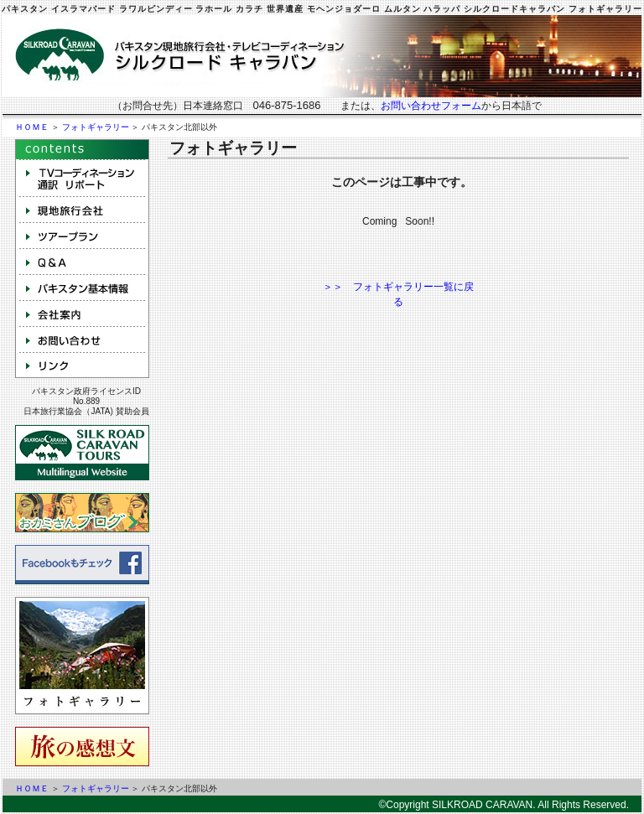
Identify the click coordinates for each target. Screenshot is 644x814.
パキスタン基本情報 (82, 287)
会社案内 (82, 313)
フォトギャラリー (96, 127)
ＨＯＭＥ (32, 127)
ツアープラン (82, 235)
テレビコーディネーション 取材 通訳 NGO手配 (82, 178)
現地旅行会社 (82, 209)
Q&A (82, 261)
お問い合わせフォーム (431, 106)
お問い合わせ (82, 339)
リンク (82, 365)
